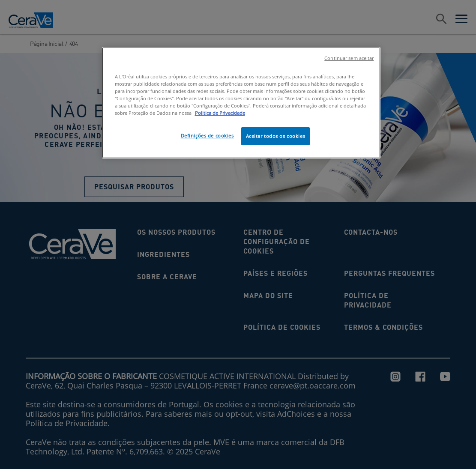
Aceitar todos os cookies (276, 136)
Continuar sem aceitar (349, 58)
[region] (241, 103)
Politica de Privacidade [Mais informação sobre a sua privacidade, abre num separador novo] (220, 113)
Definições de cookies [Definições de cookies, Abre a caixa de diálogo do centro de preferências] (207, 136)
